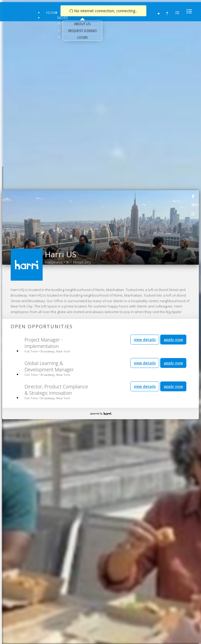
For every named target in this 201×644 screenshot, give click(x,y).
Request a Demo (83, 31)
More (63, 18)
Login (82, 37)
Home (51, 13)
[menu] (188, 11)
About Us (82, 24)
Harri (107, 414)
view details (145, 340)
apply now (173, 340)
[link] (193, 196)
